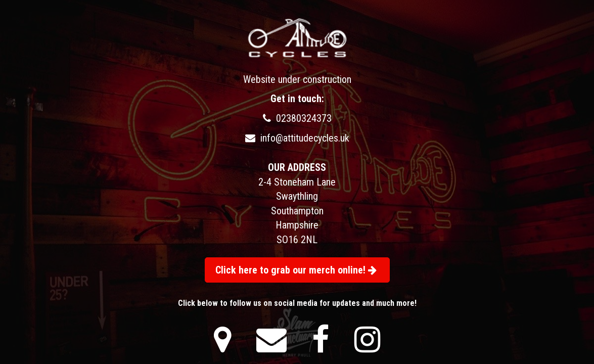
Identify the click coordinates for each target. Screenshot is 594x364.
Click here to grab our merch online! (296, 270)
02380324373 (297, 118)
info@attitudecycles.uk (297, 138)
